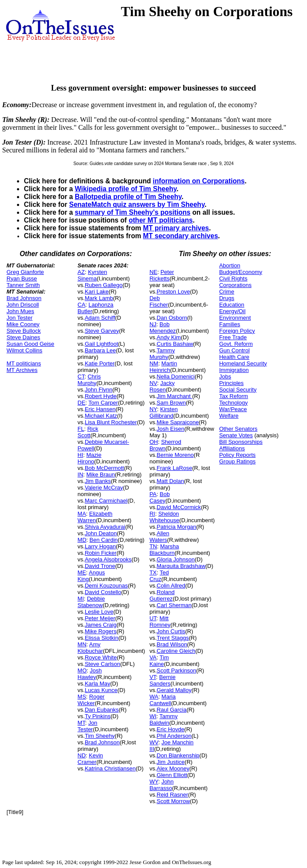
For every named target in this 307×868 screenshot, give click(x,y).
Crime (227, 292)
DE (81, 403)
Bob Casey (160, 497)
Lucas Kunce (101, 690)
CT (81, 377)
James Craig (101, 625)
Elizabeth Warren (95, 517)
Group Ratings (237, 461)
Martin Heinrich (164, 367)
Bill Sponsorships (241, 442)
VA (153, 657)
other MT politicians (161, 220)
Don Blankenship (178, 755)
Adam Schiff (100, 318)
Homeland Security (243, 363)
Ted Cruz (159, 576)
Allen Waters (160, 537)
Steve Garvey (102, 331)
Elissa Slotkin (102, 638)
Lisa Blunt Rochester (111, 422)
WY (154, 782)
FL (81, 429)
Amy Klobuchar (90, 648)
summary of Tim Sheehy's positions (133, 212)
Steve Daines (23, 337)
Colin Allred (171, 586)
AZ (81, 272)
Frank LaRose (174, 468)
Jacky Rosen (162, 386)
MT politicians (24, 363)
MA (82, 514)
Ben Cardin (104, 540)
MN (82, 644)
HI (80, 455)
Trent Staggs (173, 638)
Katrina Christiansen (110, 768)
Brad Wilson (172, 644)
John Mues (20, 311)
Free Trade (233, 337)
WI (153, 716)
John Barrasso (162, 785)
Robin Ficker (101, 553)
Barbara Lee (100, 350)
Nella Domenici (175, 377)
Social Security (238, 390)
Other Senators (238, 429)
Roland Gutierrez (162, 595)
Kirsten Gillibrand (164, 412)
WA (154, 697)
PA (153, 494)
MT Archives (22, 370)
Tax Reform (234, 396)
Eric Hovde (170, 729)
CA (81, 305)
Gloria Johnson (175, 559)
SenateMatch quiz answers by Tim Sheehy (137, 204)
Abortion (230, 265)
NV (153, 383)
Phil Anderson (174, 736)
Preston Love (173, 292)
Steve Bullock (24, 331)
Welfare (229, 416)
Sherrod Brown (165, 445)
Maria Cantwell (163, 700)
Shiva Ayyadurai (105, 527)
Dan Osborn (172, 318)
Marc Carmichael (106, 501)
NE (153, 272)
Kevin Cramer (90, 759)
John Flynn (99, 390)
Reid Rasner (172, 795)
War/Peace (233, 409)
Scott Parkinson (176, 670)
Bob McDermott (104, 468)
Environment (235, 318)
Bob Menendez (163, 328)
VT (153, 677)
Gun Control (234, 350)
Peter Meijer (100, 618)
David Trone (100, 566)
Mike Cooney (23, 324)
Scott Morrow (173, 801)
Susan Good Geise (30, 344)
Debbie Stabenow (91, 602)
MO (82, 670)
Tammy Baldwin (164, 719)
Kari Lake (97, 292)
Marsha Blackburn (164, 550)
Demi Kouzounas (106, 586)
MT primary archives (176, 228)
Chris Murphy (89, 380)
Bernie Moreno (175, 455)
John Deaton (101, 533)
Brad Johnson (24, 298)
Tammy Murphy (162, 354)
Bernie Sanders (163, 680)
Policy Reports (237, 455)
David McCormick (179, 507)
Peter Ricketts (162, 275)
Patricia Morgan (176, 527)
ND (82, 755)
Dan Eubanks (102, 710)
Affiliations (232, 448)
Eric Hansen (100, 409)
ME (82, 572)
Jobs (225, 377)
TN (153, 546)
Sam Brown (171, 403)
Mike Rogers (101, 631)
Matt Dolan (170, 481)
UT (153, 618)
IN (80, 475)
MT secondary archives (180, 236)
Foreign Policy (237, 331)
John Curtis (171, 631)
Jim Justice (170, 762)
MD (82, 540)
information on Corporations (199, 181)
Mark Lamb (99, 298)
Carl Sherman (174, 605)
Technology (234, 403)
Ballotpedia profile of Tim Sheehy (128, 197)
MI (80, 599)
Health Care (234, 357)
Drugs (227, 298)
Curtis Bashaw (175, 344)
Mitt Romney (160, 621)
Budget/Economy (241, 272)
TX (153, 572)
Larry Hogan (100, 546)
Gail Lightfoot (102, 344)
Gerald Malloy (174, 690)
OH (154, 442)
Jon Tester (20, 318)
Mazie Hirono (89, 458)
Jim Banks (98, 481)
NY (153, 409)
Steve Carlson (103, 664)
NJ (153, 324)
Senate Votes (236, 435)
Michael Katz (101, 416)
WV (154, 742)
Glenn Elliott (172, 775)
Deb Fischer (159, 301)
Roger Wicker (91, 700)
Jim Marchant (174, 396)
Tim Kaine (159, 661)
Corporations (235, 285)
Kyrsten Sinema (92, 275)
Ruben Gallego (104, 285)
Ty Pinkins (98, 716)
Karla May (98, 684)
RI (152, 514)
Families (230, 324)
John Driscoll (23, 305)
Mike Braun (101, 475)
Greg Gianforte (25, 272)
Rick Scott (88, 432)
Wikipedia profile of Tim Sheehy (126, 189)
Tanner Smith (23, 285)
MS (82, 697)
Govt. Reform (236, 344)
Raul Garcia (172, 710)
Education (232, 305)
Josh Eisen (170, 429)
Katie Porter (100, 363)
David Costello (103, 592)
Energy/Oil (232, 311)
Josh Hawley (90, 674)
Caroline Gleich (176, 651)
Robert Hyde (101, 396)
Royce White (101, 657)
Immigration (234, 370)
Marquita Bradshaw (181, 566)
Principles (231, 383)
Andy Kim (169, 337)
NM (154, 363)
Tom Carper (103, 403)
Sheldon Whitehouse (165, 517)
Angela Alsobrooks (108, 559)
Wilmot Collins (24, 350)
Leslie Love (99, 612)
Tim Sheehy (100, 736)
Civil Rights (233, 279)
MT (81, 723)
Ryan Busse (22, 279)
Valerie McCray (104, 488)
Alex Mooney (173, 768)
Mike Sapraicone (178, 422)
